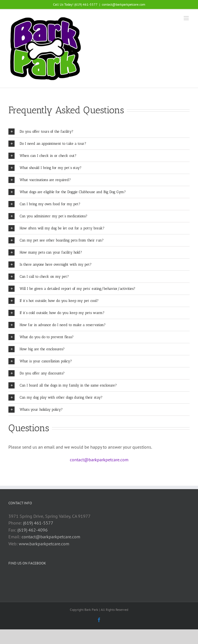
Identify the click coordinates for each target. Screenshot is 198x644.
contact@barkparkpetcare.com (124, 4)
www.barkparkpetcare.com (44, 544)
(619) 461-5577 (38, 523)
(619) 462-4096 (33, 530)
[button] (99, 132)
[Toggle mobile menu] (187, 18)
